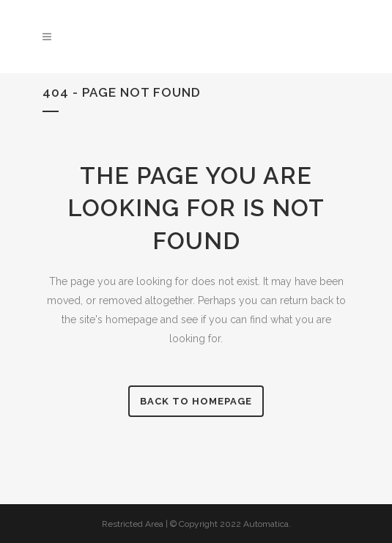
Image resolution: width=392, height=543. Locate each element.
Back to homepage (196, 401)
